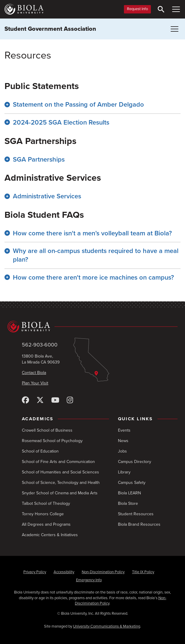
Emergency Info (89, 580)
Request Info (137, 9)
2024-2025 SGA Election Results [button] (61, 122)
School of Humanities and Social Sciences (60, 472)
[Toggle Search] (161, 9)
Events (124, 430)
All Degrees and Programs (46, 524)
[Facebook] (25, 400)
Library (124, 472)
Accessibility (64, 572)
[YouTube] (55, 400)
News (123, 441)
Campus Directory (135, 462)
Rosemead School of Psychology (52, 441)
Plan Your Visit (35, 383)
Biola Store (128, 503)
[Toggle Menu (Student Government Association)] (175, 29)
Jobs (122, 451)
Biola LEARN (129, 493)
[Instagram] (70, 400)
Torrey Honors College (43, 514)
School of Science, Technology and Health (61, 483)
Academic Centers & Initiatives (50, 535)
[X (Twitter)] (40, 400)
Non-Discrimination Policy (103, 572)
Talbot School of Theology (46, 503)
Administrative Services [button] (47, 196)
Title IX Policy (143, 572)
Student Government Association (50, 29)
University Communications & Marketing (107, 626)
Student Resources (136, 514)
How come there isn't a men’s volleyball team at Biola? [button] (92, 233)
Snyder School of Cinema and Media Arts (60, 493)
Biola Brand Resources (139, 524)
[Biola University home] (24, 9)
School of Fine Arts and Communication (58, 462)
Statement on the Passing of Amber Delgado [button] (78, 105)
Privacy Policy (35, 572)
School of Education (40, 451)
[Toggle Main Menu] (176, 9)
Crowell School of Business (47, 430)
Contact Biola (34, 373)
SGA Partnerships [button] (39, 160)
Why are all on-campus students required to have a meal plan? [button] (96, 255)
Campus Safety (132, 483)
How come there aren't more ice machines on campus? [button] (93, 277)
